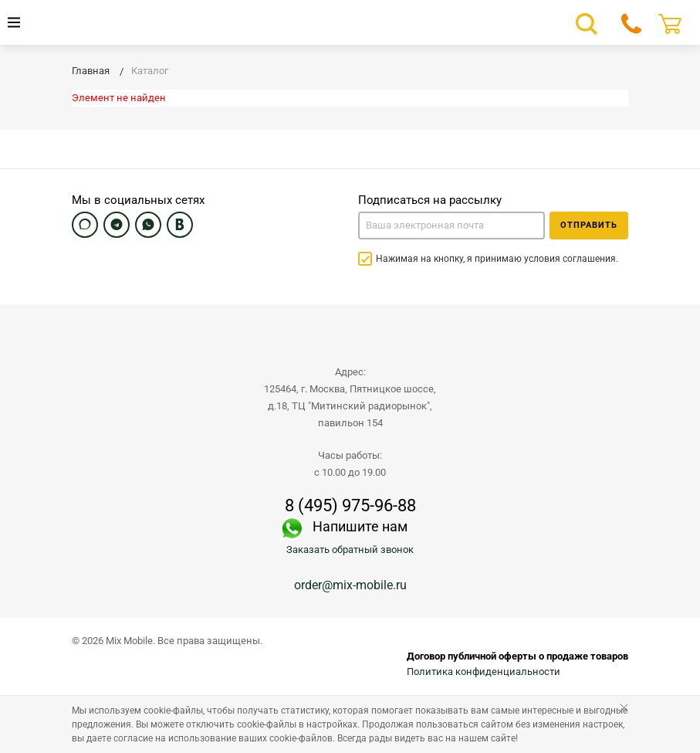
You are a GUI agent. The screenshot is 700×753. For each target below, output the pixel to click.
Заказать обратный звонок (350, 549)
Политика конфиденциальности (484, 672)
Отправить (589, 225)
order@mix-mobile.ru (350, 585)
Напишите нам (360, 526)
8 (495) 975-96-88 (350, 506)
